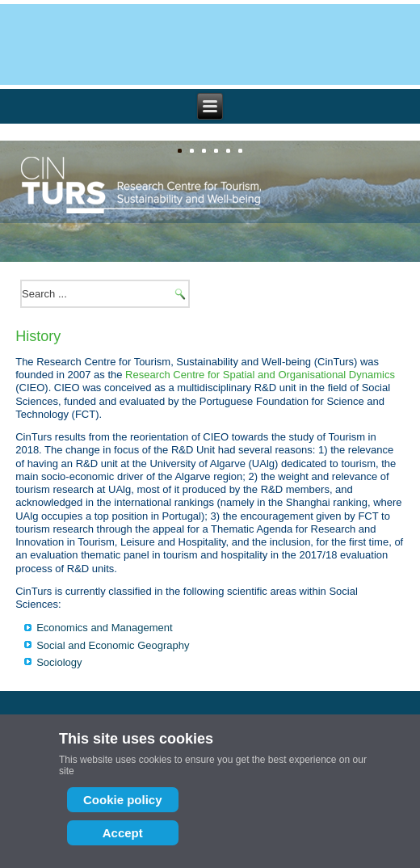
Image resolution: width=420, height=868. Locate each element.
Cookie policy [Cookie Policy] (123, 800)
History (38, 336)
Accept (123, 833)
